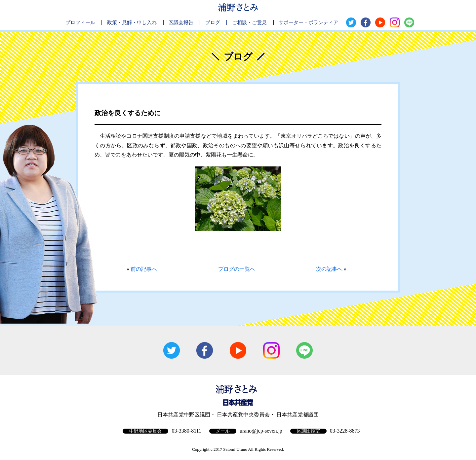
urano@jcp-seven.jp (261, 431)
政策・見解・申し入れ (132, 22)
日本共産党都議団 (297, 415)
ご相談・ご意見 (249, 22)
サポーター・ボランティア (308, 22)
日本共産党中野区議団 (184, 415)
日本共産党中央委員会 (243, 415)
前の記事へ (144, 269)
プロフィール (80, 22)
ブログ (213, 22)
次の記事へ (329, 269)
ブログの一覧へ (237, 269)
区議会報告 (181, 22)
